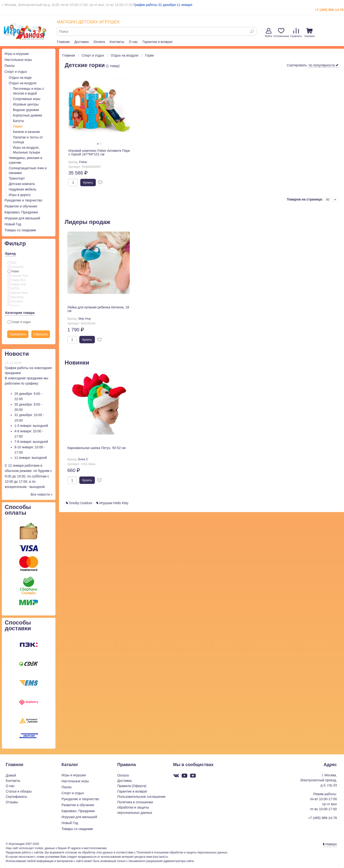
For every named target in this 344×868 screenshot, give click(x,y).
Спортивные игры (27, 99)
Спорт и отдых (16, 72)
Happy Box (17, 280)
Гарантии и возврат (158, 42)
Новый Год (13, 224)
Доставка (81, 42)
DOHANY (16, 267)
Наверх (330, 844)
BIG (12, 263)
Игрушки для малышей (22, 218)
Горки (18, 126)
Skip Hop (84, 319)
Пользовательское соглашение (141, 797)
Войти (269, 33)
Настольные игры (18, 60)
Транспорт (17, 178)
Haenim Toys (18, 276)
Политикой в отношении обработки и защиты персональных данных (182, 852)
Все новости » (42, 494)
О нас (133, 42)
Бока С (83, 459)
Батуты (19, 121)
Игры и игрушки (17, 54)
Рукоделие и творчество (23, 200)
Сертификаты (16, 797)
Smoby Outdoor (79, 503)
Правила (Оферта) (132, 786)
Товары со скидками (20, 230)
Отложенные (281, 33)
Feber (13, 271)
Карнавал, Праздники (21, 212)
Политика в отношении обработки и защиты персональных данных (135, 807)
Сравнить (296, 33)
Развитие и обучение (21, 206)
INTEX (14, 289)
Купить (88, 183)
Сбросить (41, 334)
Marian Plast (18, 293)
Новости (17, 354)
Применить (18, 334)
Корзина (310, 33)
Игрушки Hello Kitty (112, 503)
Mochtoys (16, 297)
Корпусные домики (27, 115)
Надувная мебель (23, 189)
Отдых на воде (20, 78)
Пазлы (10, 66)
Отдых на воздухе (23, 83)
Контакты (117, 42)
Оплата (99, 42)
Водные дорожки (26, 110)
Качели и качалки (26, 132)
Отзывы (12, 802)
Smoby (14, 306)
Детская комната (22, 184)
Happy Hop (17, 284)
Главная (63, 42)
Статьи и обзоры (19, 791)
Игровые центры (26, 104)
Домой (11, 775)
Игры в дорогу (20, 195)
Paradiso (15, 302)
